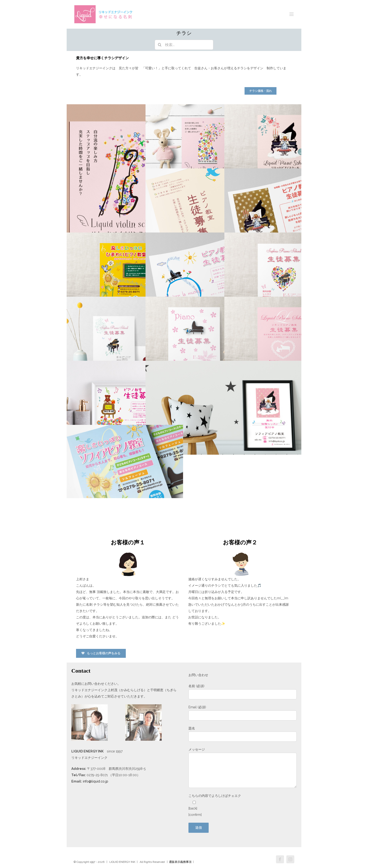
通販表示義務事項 (180, 862)
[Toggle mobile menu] (292, 14)
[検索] (160, 45)
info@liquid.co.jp (96, 781)
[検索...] (184, 45)
